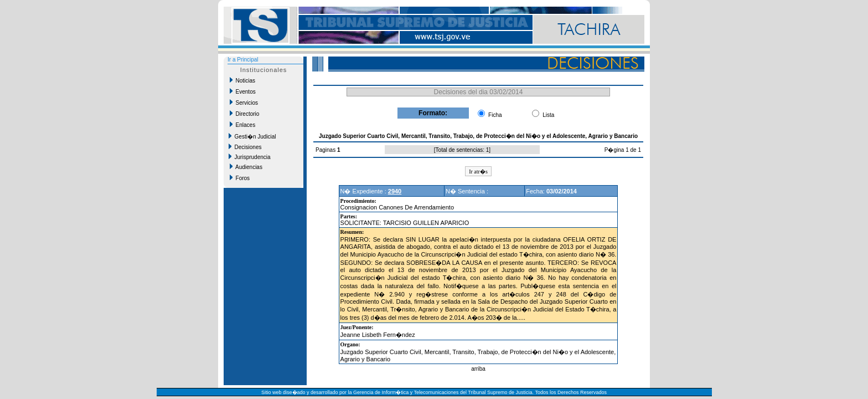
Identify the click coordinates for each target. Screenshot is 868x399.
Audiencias (246, 167)
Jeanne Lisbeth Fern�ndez (378, 335)
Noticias (242, 80)
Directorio (244, 114)
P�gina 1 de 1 (623, 150)
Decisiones (245, 147)
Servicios (244, 103)
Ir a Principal (243, 60)
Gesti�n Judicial (252, 136)
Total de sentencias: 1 (463, 150)
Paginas (326, 150)
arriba (478, 369)
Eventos (243, 91)
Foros (240, 178)
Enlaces (242, 125)
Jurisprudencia (250, 157)
